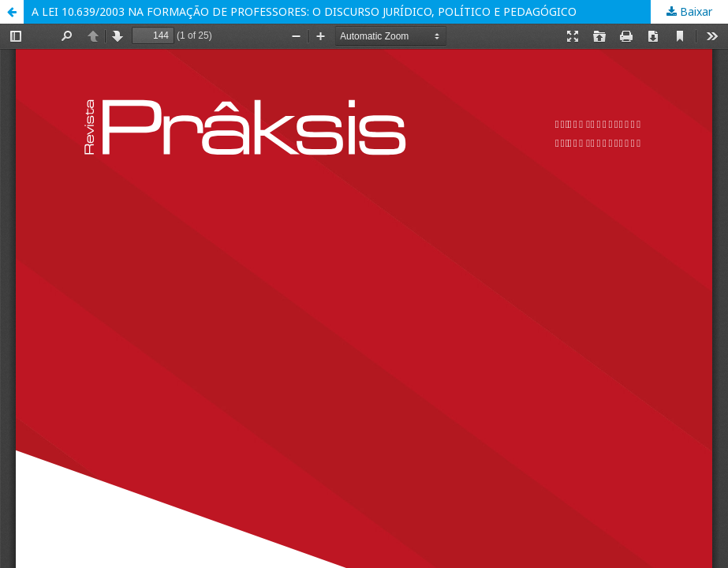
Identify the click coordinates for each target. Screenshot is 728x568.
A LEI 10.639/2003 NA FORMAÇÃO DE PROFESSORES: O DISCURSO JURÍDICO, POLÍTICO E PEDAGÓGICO (304, 11)
